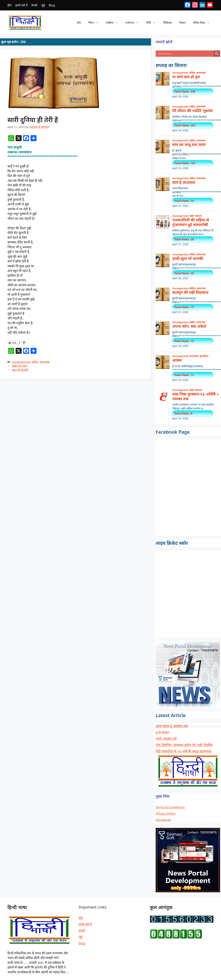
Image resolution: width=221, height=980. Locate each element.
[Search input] (186, 54)
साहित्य (114, 23)
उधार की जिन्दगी (20, 370)
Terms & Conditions (170, 807)
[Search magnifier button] (217, 54)
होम (9, 5)
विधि (153, 23)
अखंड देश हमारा (20, 366)
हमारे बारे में (21, 5)
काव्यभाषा (44, 362)
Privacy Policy (166, 813)
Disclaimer (163, 820)
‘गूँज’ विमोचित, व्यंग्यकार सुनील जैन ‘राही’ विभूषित (184, 745)
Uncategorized (21, 362)
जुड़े (43, 5)
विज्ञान (182, 23)
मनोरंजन (134, 23)
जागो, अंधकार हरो (166, 739)
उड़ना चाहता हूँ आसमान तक (172, 726)
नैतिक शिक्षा (203, 23)
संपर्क (34, 5)
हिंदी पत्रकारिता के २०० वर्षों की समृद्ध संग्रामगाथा (184, 751)
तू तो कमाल (162, 732)
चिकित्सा (167, 23)
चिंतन (95, 23)
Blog (52, 5)
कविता (35, 362)
